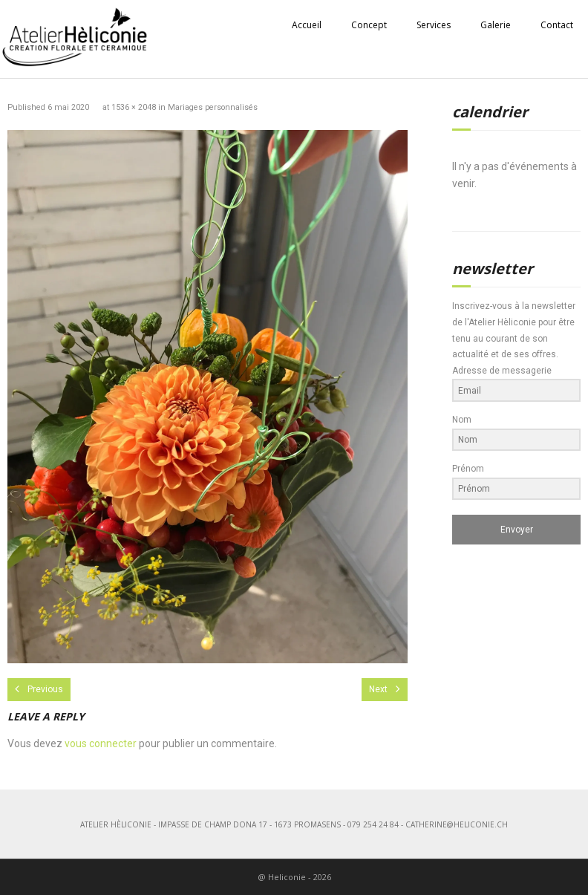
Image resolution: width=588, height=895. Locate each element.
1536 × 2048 (134, 107)
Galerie (496, 25)
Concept (369, 25)
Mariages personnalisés (213, 107)
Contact (557, 25)
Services (434, 25)
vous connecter (101, 743)
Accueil (307, 25)
